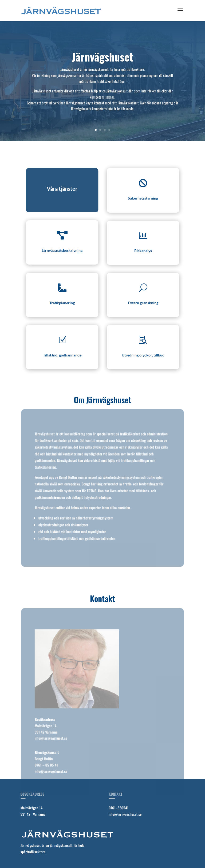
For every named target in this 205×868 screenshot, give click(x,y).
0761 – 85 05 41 (46, 764)
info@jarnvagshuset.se (51, 738)
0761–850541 (119, 808)
